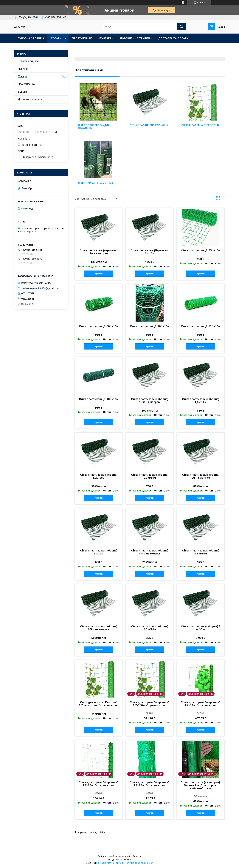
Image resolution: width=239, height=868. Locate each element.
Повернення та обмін (136, 38)
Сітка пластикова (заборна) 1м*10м (99, 552)
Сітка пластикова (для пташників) (94, 127)
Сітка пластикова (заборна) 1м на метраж (201, 476)
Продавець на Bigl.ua (119, 860)
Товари (56, 38)
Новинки (23, 69)
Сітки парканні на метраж (95, 183)
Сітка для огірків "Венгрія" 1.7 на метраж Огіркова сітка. (99, 704)
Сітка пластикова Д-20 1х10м (150, 326)
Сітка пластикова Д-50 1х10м (99, 326)
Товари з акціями (29, 61)
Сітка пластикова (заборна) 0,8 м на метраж (150, 552)
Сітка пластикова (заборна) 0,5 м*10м (150, 628)
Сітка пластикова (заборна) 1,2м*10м (99, 476)
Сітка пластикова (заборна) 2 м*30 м (201, 628)
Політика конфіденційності (139, 863)
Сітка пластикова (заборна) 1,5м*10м (201, 401)
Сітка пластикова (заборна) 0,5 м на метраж (99, 628)
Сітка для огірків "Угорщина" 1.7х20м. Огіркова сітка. (99, 784)
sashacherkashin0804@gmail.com (40, 288)
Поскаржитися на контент (110, 863)
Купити (99, 273)
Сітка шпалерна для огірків (200, 125)
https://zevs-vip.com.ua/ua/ (36, 283)
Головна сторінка (31, 38)
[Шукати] (181, 27)
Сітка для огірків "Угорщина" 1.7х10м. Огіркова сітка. (150, 784)
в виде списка (223, 199)
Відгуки (22, 92)
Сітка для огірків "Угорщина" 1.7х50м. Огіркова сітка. (201, 704)
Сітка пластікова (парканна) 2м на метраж (99, 252)
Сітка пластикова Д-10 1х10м (99, 399)
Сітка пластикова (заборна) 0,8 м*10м (201, 552)
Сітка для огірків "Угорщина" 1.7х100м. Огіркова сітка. (150, 704)
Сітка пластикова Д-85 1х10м (201, 250)
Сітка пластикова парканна (149, 125)
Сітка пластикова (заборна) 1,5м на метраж (150, 401)
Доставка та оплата (173, 38)
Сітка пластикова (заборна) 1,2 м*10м (150, 476)
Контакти (106, 38)
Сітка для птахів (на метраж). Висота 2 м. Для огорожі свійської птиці (201, 785)
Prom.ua (137, 856)
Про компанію (82, 38)
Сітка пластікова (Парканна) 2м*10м (150, 252)
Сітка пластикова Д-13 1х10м (201, 326)
